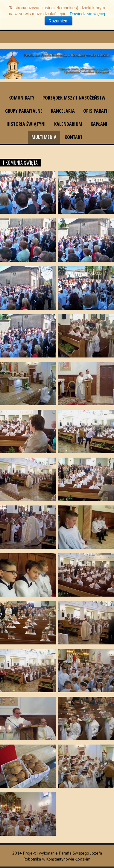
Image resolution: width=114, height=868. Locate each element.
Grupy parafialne (24, 111)
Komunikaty (21, 98)
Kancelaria (63, 111)
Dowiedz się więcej (87, 14)
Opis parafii (96, 111)
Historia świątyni (26, 124)
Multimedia (44, 137)
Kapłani (99, 124)
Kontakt (74, 137)
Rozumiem (58, 21)
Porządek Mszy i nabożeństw (74, 98)
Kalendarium (68, 124)
